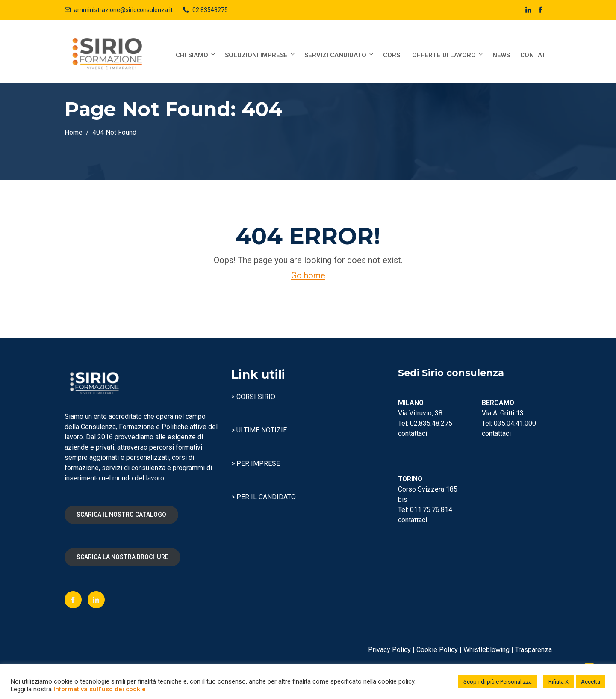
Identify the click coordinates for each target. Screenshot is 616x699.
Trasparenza (533, 650)
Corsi (392, 55)
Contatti (536, 55)
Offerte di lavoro (448, 55)
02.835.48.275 (431, 423)
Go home (308, 275)
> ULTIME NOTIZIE (259, 430)
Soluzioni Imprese (260, 55)
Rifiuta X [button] (559, 682)
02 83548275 (210, 10)
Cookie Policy (437, 650)
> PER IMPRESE (256, 464)
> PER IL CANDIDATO (264, 497)
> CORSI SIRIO (253, 397)
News (501, 55)
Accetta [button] (591, 682)
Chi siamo (196, 55)
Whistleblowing (486, 650)
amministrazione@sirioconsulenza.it (123, 10)
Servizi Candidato (339, 55)
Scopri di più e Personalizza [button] (498, 682)
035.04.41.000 (515, 423)
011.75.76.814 (431, 510)
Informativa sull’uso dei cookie (100, 689)
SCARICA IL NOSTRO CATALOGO (121, 515)
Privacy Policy (389, 650)
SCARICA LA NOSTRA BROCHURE (122, 557)
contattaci (413, 434)
